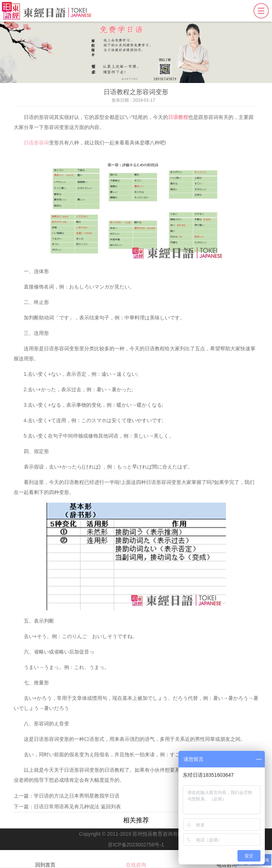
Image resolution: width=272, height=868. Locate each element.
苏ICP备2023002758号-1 (136, 845)
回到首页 (45, 859)
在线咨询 (136, 859)
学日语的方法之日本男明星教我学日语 (77, 796)
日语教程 (178, 117)
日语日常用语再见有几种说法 (67, 807)
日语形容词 (36, 143)
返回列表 (111, 807)
